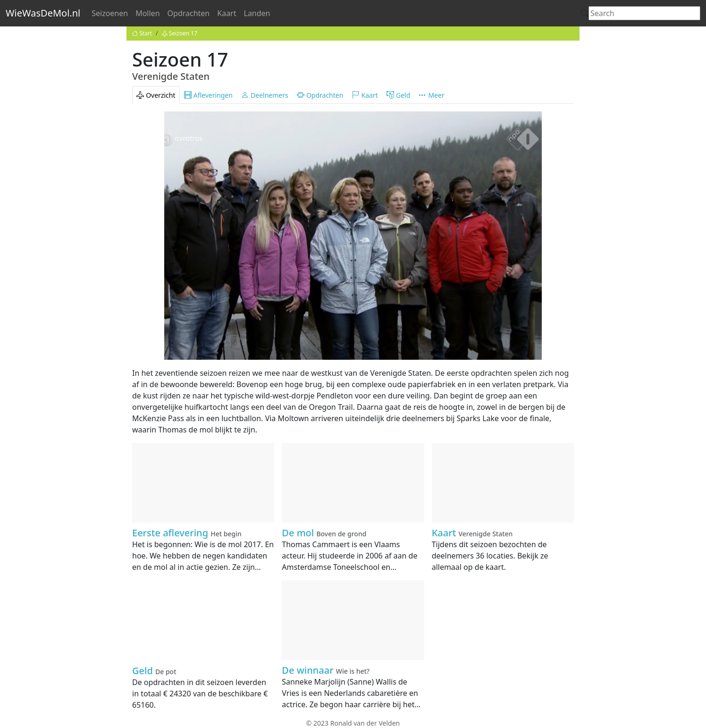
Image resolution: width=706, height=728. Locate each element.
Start (142, 33)
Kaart (227, 13)
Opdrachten (189, 13)
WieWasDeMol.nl (43, 13)
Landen (257, 13)
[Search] (644, 13)
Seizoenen (110, 13)
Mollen (147, 13)
